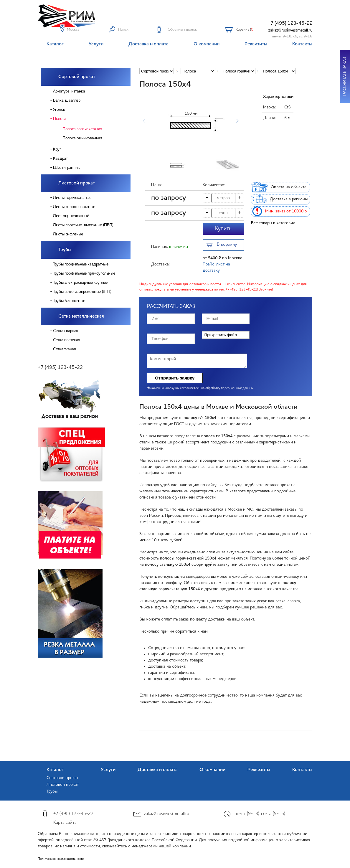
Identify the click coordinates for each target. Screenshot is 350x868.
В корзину (222, 245)
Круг (57, 149)
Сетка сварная (66, 331)
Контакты (302, 770)
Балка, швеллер (67, 100)
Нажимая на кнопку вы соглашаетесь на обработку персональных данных (200, 388)
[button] (237, 121)
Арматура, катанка (69, 91)
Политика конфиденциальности (61, 859)
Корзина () (245, 30)
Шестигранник (66, 168)
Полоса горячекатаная (82, 129)
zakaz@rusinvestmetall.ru (290, 30)
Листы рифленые (68, 234)
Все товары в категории (273, 223)
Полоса (60, 119)
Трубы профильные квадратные (81, 264)
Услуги (108, 770)
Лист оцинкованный (71, 216)
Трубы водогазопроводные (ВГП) (82, 292)
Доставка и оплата (158, 770)
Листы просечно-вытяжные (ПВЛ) (83, 225)
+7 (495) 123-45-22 (290, 23)
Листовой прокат (77, 183)
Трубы (65, 250)
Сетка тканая (64, 349)
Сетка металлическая (81, 316)
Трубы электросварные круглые (80, 283)
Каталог (55, 770)
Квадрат (60, 159)
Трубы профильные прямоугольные (84, 273)
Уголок (59, 110)
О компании (212, 770)
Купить (223, 229)
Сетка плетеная (66, 340)
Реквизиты (259, 770)
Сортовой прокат (77, 77)
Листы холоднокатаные (74, 207)
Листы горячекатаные (72, 198)
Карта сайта (65, 823)
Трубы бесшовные (69, 301)
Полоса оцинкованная (82, 138)
